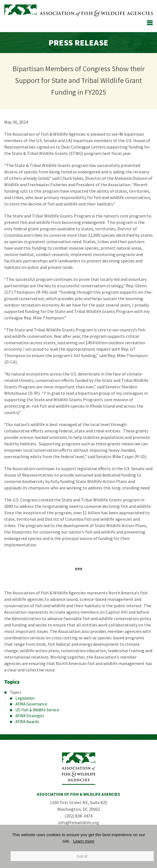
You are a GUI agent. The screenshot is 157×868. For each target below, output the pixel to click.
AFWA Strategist (30, 716)
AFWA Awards (27, 722)
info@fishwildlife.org (78, 822)
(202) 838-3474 (78, 816)
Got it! (82, 856)
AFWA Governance (31, 704)
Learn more (84, 841)
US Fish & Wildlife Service (37, 710)
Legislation (25, 698)
